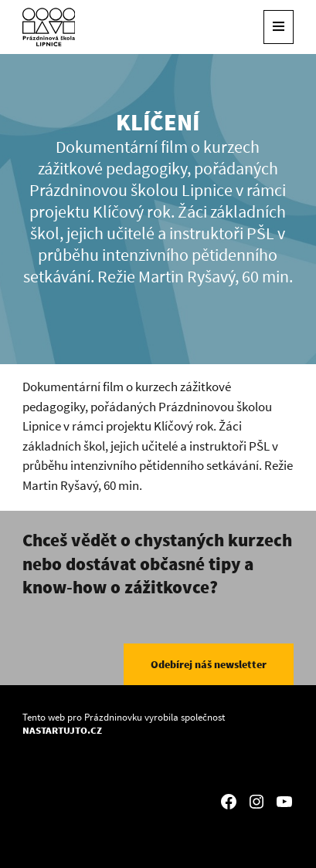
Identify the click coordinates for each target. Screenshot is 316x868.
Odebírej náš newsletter (209, 664)
